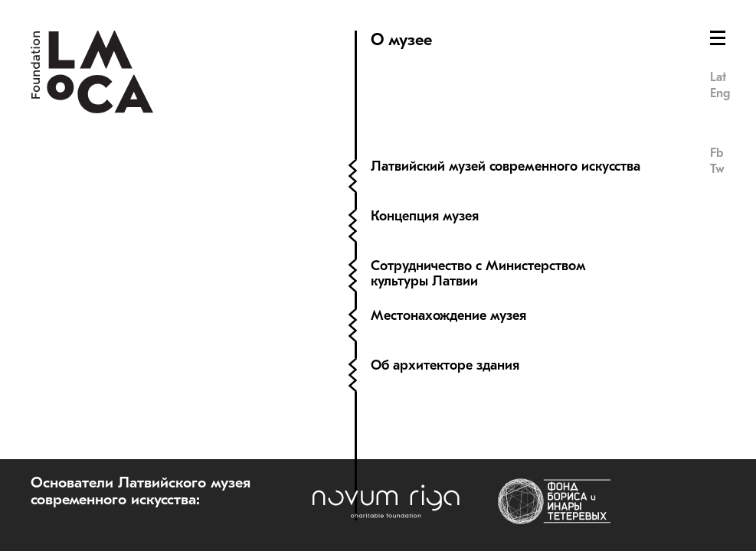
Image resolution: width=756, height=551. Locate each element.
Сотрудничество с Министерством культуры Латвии (478, 274)
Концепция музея (425, 216)
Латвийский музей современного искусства (506, 166)
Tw (717, 169)
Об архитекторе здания (445, 365)
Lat (718, 77)
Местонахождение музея (448, 316)
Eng (720, 93)
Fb (717, 153)
